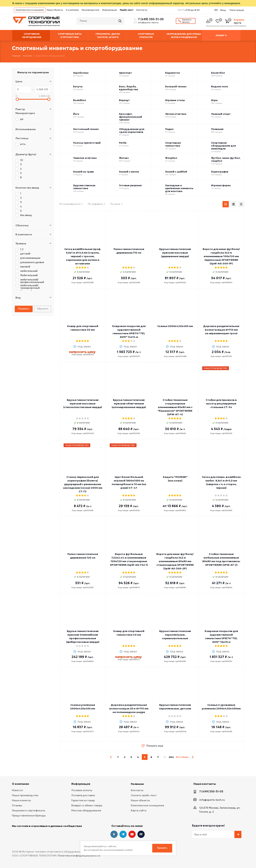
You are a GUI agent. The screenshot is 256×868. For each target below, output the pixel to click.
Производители (90, 10)
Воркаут (124, 100)
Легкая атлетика (176, 114)
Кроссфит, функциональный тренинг (131, 117)
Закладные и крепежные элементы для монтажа (179, 188)
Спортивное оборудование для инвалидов (223, 146)
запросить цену (82, 352)
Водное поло (220, 87)
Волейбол (80, 100)
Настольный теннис (86, 129)
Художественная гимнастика (84, 187)
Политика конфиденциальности (79, 856)
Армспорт (125, 73)
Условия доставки (83, 795)
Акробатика (81, 73)
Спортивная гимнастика (173, 144)
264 (171, 757)
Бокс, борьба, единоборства (129, 88)
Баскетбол (218, 73)
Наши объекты (55, 10)
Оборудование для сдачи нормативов (132, 131)
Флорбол (171, 158)
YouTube (132, 834)
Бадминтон (173, 73)
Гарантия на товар (83, 800)
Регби (123, 143)
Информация (110, 10)
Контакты (142, 10)
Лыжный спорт (221, 114)
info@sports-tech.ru (148, 23)
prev (111, 757)
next (193, 757)
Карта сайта (139, 810)
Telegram (123, 834)
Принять (162, 848)
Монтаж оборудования (86, 810)
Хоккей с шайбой (176, 172)
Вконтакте (114, 834)
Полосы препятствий (87, 143)
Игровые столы (175, 100)
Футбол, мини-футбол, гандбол (226, 160)
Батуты (78, 87)
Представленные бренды (29, 815)
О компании (72, 10)
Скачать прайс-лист (144, 795)
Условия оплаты (82, 790)
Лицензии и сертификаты (29, 810)
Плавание (217, 129)
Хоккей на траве (84, 172)
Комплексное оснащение (30, 10)
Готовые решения (130, 186)
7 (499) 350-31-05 (150, 19)
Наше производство (25, 795)
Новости (17, 790)
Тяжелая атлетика (85, 158)
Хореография (220, 172)
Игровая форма (221, 186)
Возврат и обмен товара (87, 805)
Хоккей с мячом (129, 172)
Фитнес (124, 158)
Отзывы (17, 805)
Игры (214, 100)
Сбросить (43, 309)
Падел (169, 129)
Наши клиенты (21, 800)
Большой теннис (176, 87)
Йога (76, 114)
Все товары (182, 757)
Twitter (141, 834)
